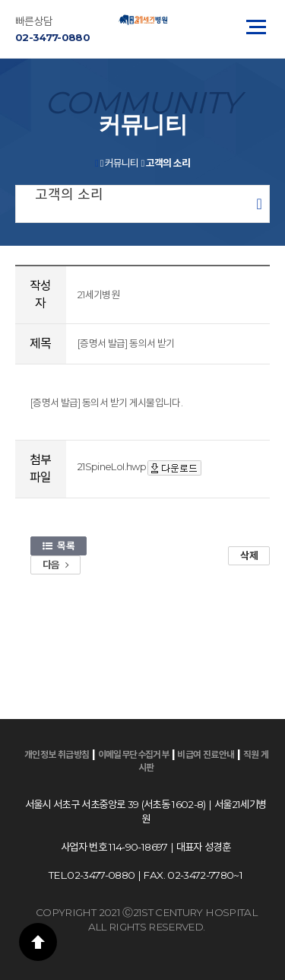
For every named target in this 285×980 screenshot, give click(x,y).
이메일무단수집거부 (134, 754)
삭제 (249, 555)
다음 (55, 565)
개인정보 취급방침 (57, 754)
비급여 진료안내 (206, 754)
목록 (59, 546)
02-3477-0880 (52, 37)
